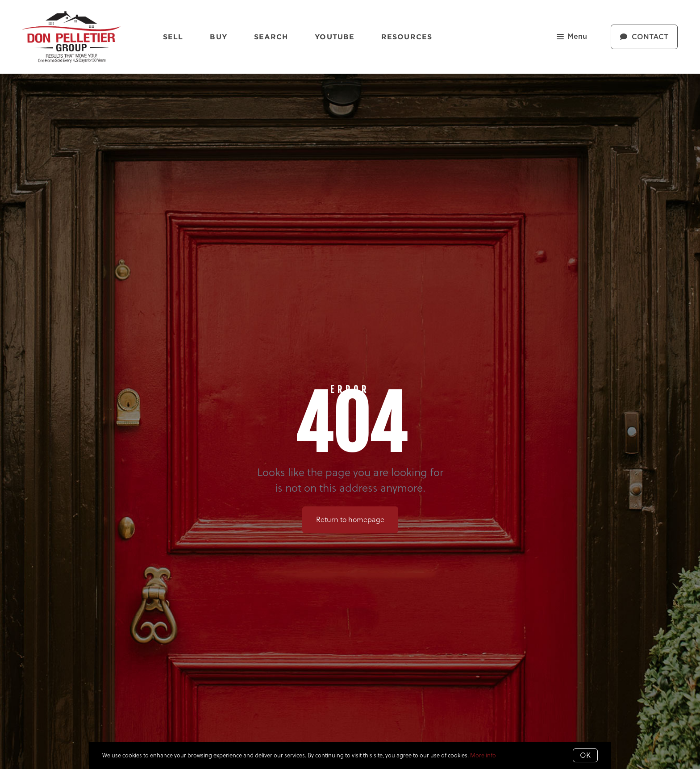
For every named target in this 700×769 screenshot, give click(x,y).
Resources (407, 37)
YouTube (335, 37)
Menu (572, 37)
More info (483, 755)
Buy (218, 37)
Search (271, 37)
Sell (173, 37)
